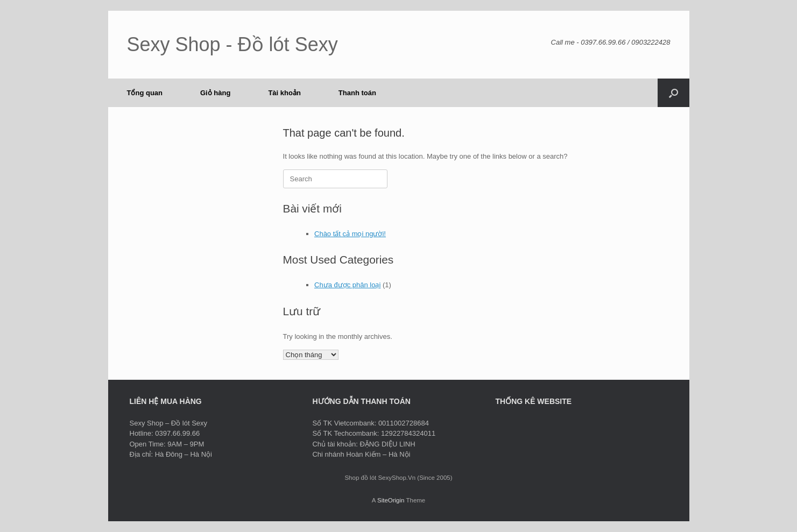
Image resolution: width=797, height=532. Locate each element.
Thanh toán (357, 93)
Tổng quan (145, 93)
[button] (673, 93)
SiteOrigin (391, 500)
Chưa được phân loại (347, 285)
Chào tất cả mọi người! (350, 234)
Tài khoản (284, 93)
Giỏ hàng (215, 93)
